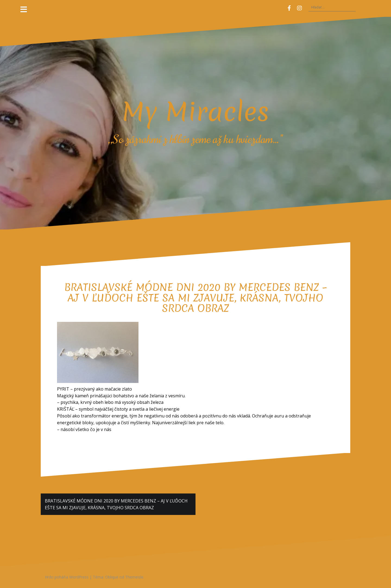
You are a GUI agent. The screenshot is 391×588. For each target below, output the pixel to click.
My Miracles (195, 112)
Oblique (112, 577)
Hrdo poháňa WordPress (67, 577)
